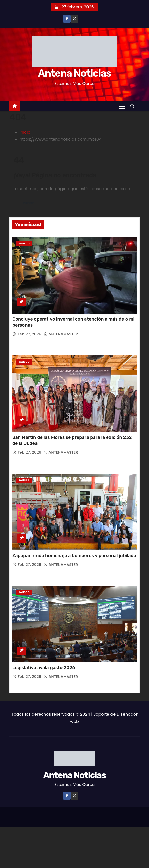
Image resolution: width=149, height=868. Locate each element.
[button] (134, 106)
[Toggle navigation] (122, 107)
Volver (28, 203)
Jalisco (24, 244)
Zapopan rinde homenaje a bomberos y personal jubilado (74, 556)
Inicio (25, 132)
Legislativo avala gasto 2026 (44, 668)
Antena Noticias (75, 73)
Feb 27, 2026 (30, 334)
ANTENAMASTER (61, 334)
